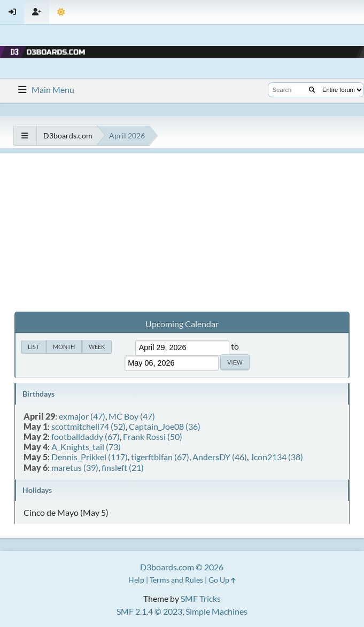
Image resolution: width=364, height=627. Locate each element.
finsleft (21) (123, 467)
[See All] (25, 136)
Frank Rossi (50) (153, 436)
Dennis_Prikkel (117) (90, 457)
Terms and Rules (176, 580)
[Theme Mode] (61, 12)
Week (97, 347)
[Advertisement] (182, 228)
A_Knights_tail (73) (86, 447)
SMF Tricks (201, 598)
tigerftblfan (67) (160, 457)
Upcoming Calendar (182, 324)
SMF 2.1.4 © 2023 (149, 611)
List (33, 347)
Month (64, 347)
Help (136, 580)
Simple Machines (216, 611)
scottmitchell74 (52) (88, 426)
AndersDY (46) (220, 457)
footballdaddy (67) (86, 436)
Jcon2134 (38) (277, 457)
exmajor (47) (82, 416)
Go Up (222, 580)
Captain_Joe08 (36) (165, 426)
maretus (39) (75, 467)
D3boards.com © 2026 (182, 567)
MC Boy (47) (132, 416)
